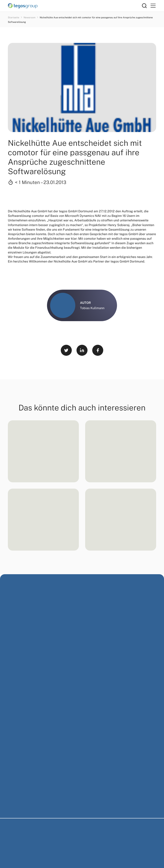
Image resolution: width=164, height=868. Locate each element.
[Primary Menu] (153, 6)
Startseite (14, 18)
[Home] (75, 6)
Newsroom (30, 18)
